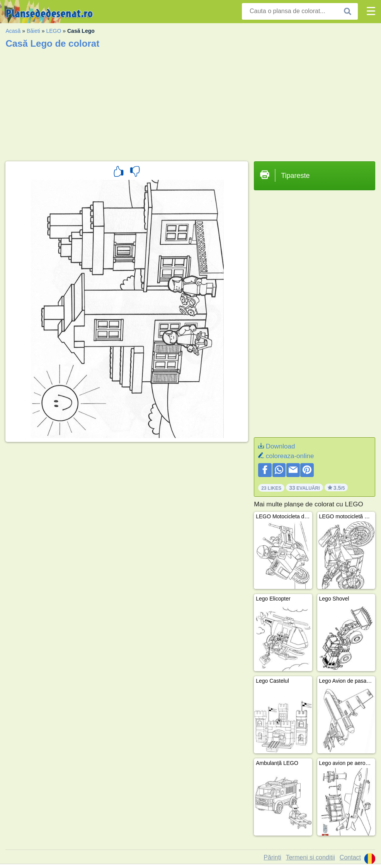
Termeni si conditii (310, 857)
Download (281, 446)
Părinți (272, 857)
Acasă (13, 31)
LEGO (54, 31)
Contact (350, 857)
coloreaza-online (290, 456)
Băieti (33, 31)
